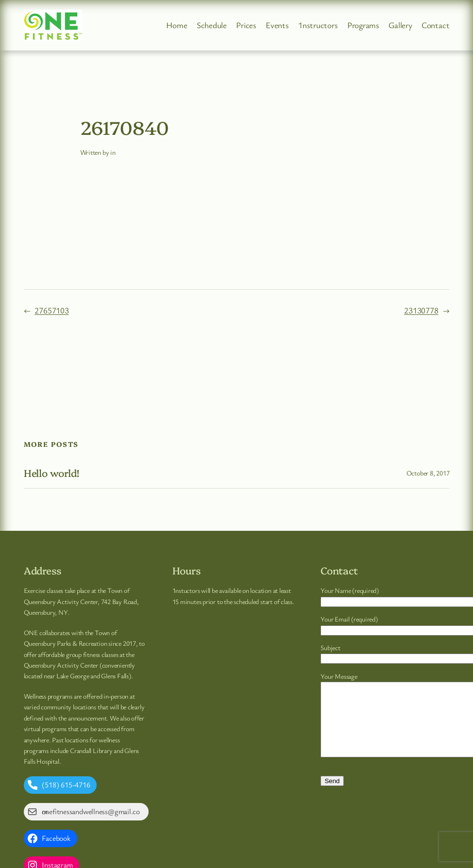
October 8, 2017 (428, 473)
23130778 (421, 310)
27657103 (51, 310)
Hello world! (51, 473)
